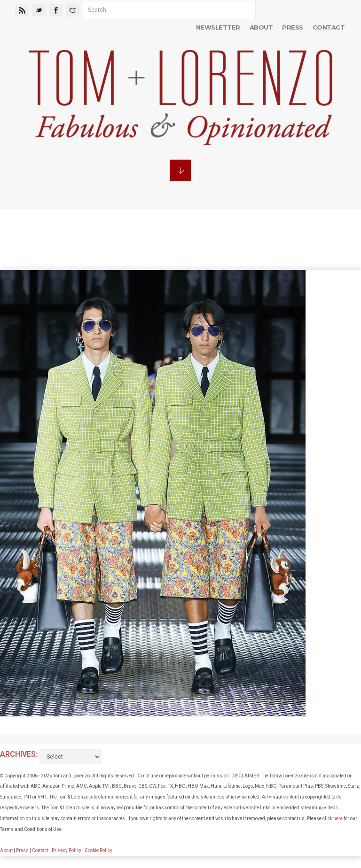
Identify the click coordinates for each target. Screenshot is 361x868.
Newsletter (218, 27)
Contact (329, 27)
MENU (180, 170)
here (338, 818)
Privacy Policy (67, 850)
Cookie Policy (98, 850)
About (261, 27)
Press (292, 27)
